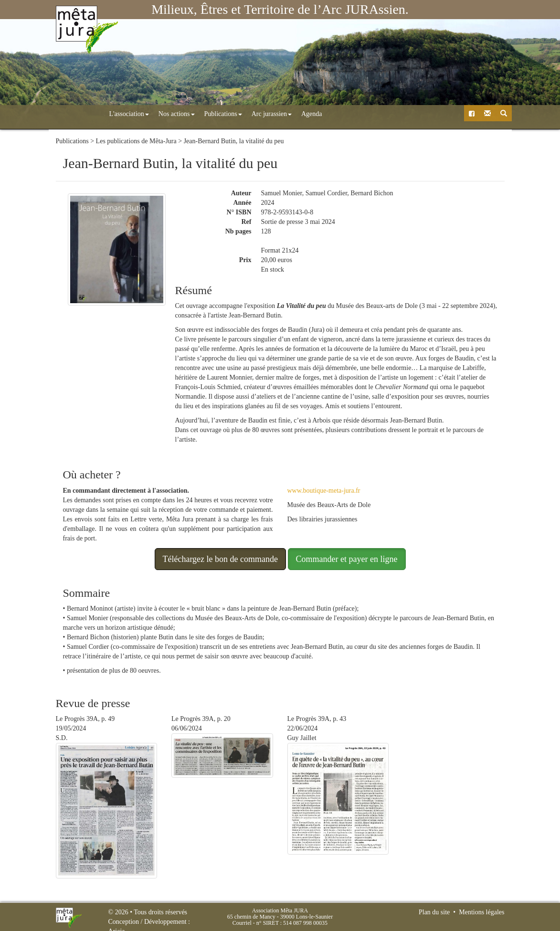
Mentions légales (481, 912)
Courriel (242, 923)
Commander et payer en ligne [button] (347, 559)
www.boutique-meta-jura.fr (324, 490)
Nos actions (135, 114)
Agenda (270, 114)
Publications (182, 114)
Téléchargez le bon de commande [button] (221, 559)
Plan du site (434, 912)
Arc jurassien (230, 114)
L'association (88, 114)
